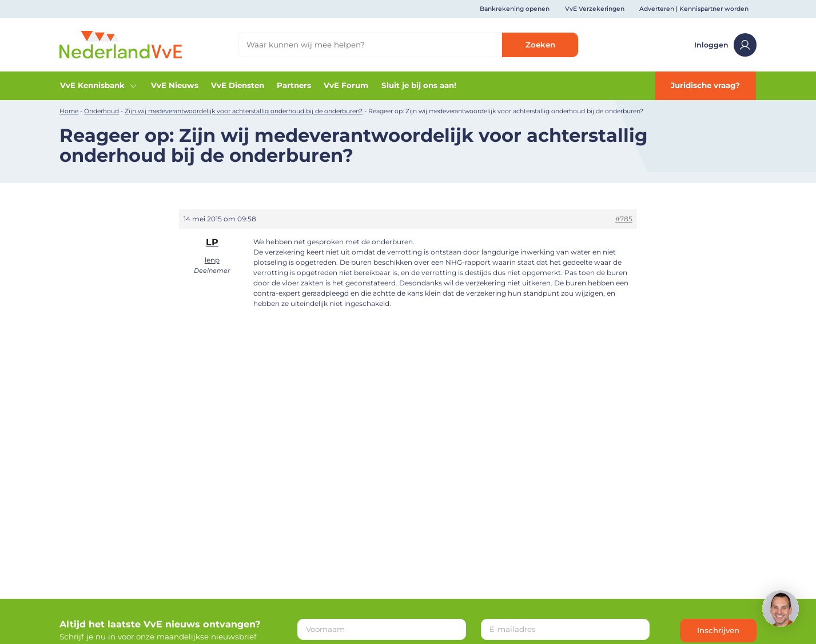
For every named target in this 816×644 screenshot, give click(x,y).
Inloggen (725, 45)
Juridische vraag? (705, 85)
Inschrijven (718, 630)
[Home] (121, 44)
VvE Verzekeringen (595, 9)
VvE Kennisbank (99, 86)
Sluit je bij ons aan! (419, 85)
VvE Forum (346, 85)
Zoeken (540, 45)
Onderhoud (101, 111)
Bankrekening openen (515, 9)
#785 (624, 219)
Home (69, 111)
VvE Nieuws (175, 85)
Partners (294, 85)
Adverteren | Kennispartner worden (694, 9)
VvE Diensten (238, 85)
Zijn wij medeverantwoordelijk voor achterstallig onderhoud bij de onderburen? (244, 111)
